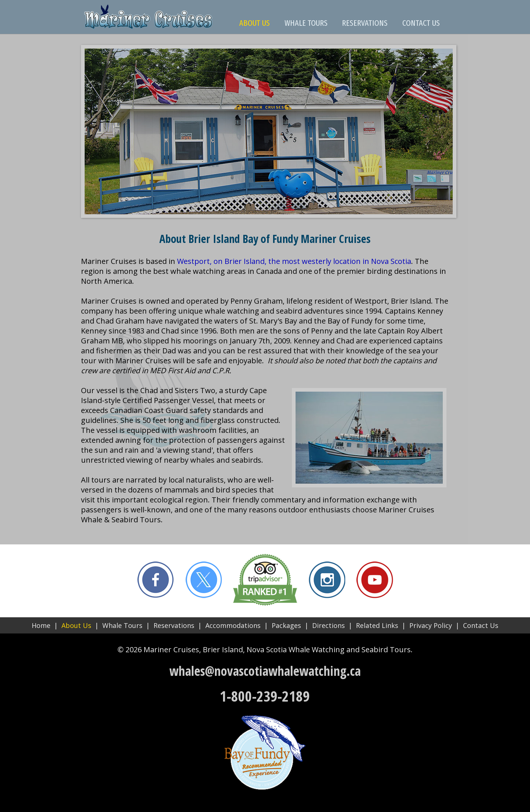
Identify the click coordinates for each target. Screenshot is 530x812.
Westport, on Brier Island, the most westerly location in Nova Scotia (294, 261)
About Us (76, 625)
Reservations (174, 625)
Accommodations (233, 625)
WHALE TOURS (306, 23)
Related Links (377, 625)
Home (41, 625)
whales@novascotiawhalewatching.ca (265, 671)
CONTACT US (421, 23)
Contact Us (481, 625)
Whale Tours (122, 625)
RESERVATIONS (365, 23)
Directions (328, 625)
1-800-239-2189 (265, 696)
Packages (286, 625)
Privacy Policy (431, 625)
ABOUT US (255, 23)
